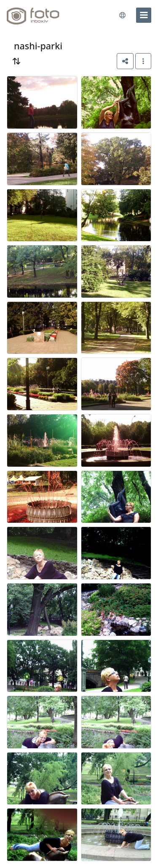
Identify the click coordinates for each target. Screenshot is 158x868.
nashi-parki (38, 46)
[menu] (144, 15)
